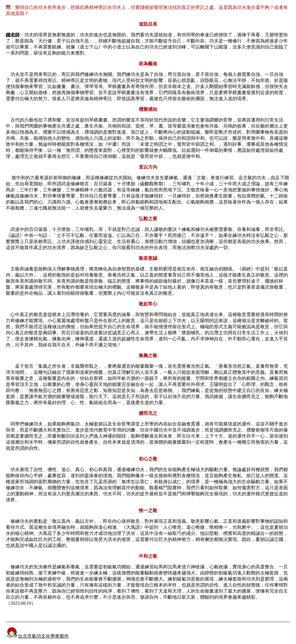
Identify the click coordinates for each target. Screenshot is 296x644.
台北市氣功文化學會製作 (37, 636)
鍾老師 (13, 35)
